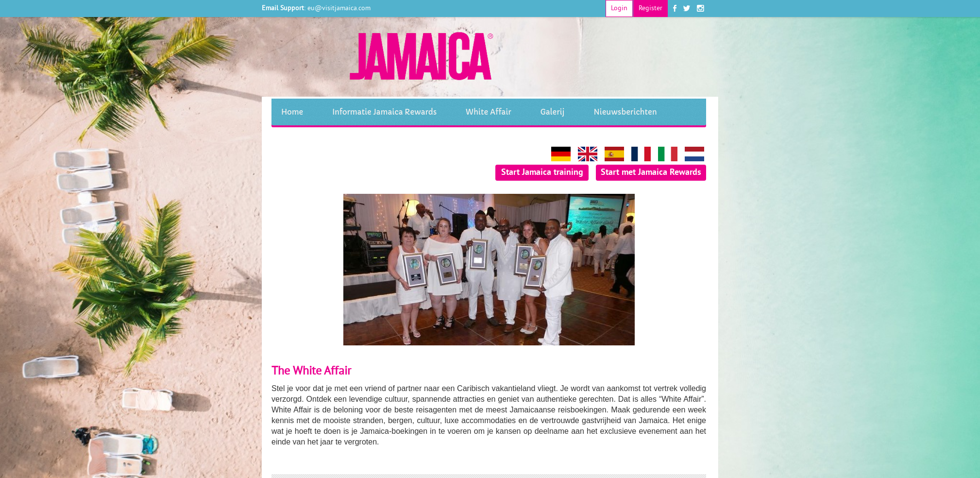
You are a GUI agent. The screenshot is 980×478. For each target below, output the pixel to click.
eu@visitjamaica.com (339, 9)
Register (651, 9)
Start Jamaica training (542, 173)
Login (619, 9)
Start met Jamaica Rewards (651, 173)
